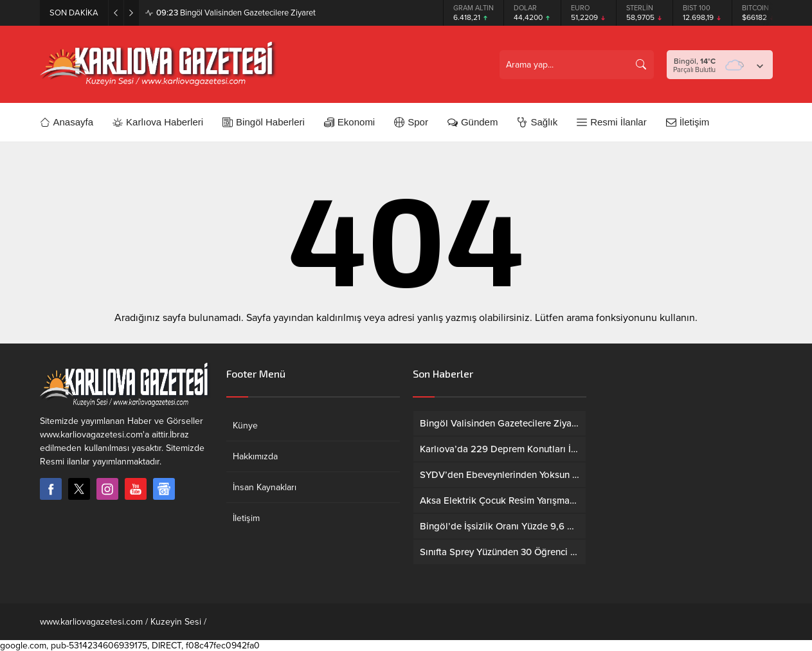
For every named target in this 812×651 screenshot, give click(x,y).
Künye (245, 426)
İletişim (246, 518)
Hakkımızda (255, 456)
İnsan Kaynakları (265, 487)
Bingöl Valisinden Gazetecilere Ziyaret (236, 13)
